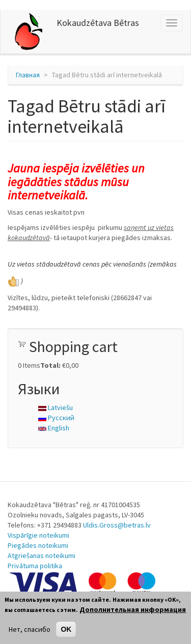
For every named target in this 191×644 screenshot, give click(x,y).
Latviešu (56, 407)
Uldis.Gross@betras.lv (117, 525)
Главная (28, 75)
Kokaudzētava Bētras (98, 23)
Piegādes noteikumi (38, 545)
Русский (56, 418)
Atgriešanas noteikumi (42, 555)
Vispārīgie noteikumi (38, 535)
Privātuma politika (35, 566)
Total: (50, 365)
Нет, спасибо (30, 629)
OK (66, 629)
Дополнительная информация (133, 609)
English (54, 428)
